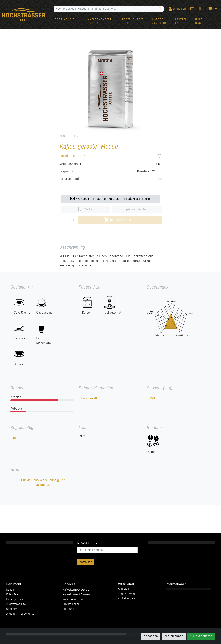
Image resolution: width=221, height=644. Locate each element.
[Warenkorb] (209, 9)
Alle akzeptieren (201, 636)
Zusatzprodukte (16, 604)
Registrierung (126, 594)
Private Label (71, 604)
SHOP (63, 136)
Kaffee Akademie (73, 599)
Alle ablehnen (174, 636)
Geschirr (12, 609)
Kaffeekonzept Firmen (76, 594)
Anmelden (86, 562)
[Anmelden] (177, 9)
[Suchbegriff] (105, 9)
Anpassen (151, 636)
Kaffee (75, 136)
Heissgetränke (15, 599)
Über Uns (68, 609)
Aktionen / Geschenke (20, 614)
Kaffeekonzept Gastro (76, 590)
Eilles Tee (12, 594)
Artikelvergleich (128, 598)
